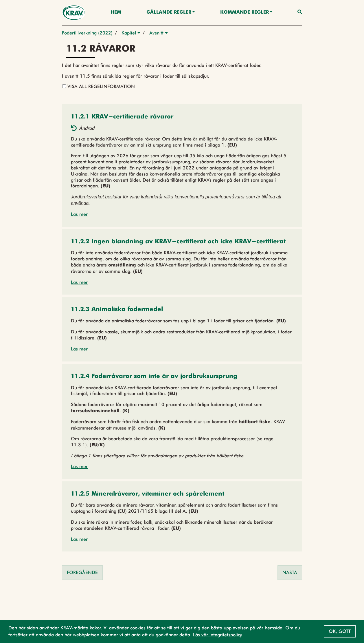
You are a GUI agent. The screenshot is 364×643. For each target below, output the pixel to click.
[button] (122, 117)
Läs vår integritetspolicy (218, 635)
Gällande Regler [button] (169, 12)
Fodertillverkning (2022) (87, 33)
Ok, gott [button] (340, 631)
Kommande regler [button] (244, 12)
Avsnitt (159, 33)
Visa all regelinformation (99, 86)
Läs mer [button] (79, 214)
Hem (116, 12)
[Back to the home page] (74, 13)
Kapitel (131, 33)
